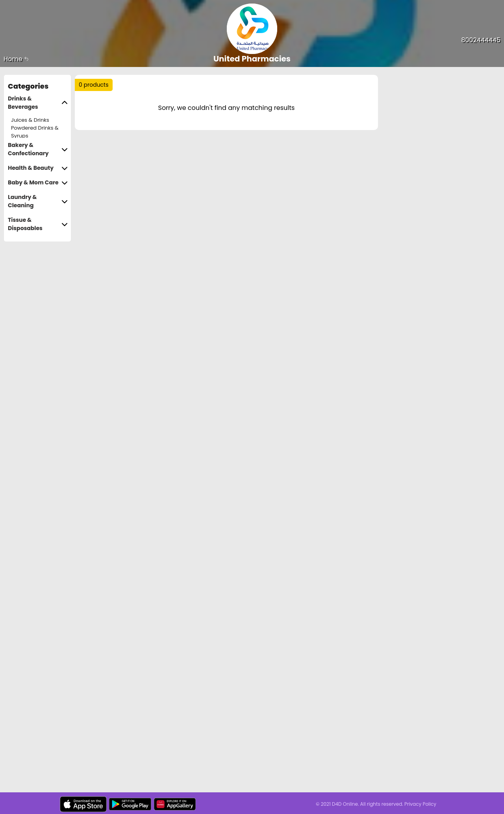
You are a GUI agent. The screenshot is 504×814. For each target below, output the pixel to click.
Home (16, 59)
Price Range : (195, 114)
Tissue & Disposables (38, 224)
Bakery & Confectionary (38, 149)
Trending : (232, 88)
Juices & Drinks (30, 120)
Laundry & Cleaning (38, 201)
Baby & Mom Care (38, 183)
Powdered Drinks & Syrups (35, 132)
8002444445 (481, 40)
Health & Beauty (38, 168)
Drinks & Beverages (38, 103)
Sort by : (96, 114)
